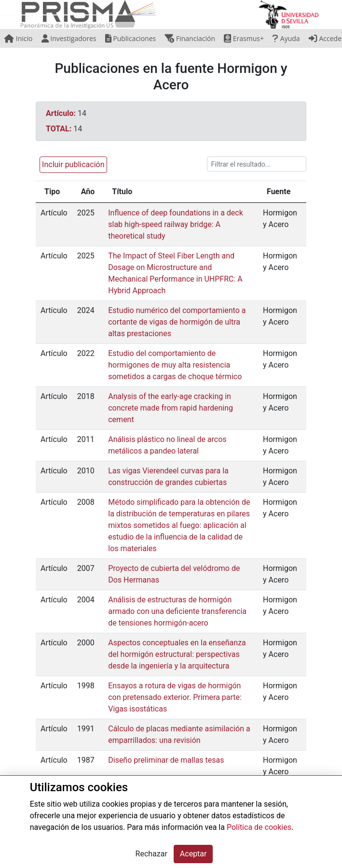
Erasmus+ (244, 38)
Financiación (190, 38)
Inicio (18, 38)
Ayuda (286, 38)
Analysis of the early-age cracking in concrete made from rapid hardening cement (171, 408)
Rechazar (151, 854)
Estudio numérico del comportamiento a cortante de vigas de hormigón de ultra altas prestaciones (177, 322)
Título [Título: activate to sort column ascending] (122, 192)
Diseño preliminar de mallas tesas (166, 760)
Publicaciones (131, 38)
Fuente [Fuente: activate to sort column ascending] (279, 192)
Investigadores (69, 38)
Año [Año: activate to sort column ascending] (88, 192)
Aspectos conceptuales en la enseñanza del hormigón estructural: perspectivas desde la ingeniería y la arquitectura (177, 654)
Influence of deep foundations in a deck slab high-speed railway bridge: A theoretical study (176, 224)
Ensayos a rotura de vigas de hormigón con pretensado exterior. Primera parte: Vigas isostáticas (175, 697)
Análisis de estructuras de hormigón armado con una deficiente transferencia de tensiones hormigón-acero (177, 611)
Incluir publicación (73, 164)
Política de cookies (259, 827)
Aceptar (193, 854)
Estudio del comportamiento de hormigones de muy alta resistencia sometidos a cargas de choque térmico (175, 365)
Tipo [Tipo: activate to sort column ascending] (52, 192)
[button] (71, 164)
